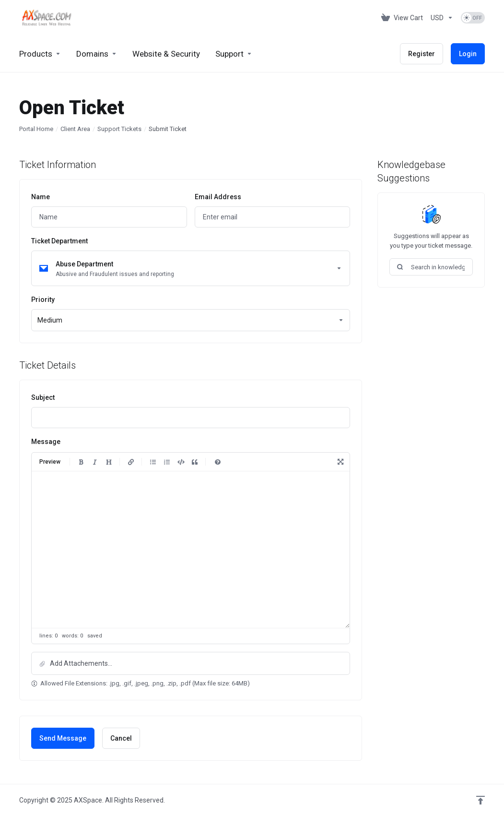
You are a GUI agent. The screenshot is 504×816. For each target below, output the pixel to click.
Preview (50, 462)
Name (41, 197)
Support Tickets (119, 129)
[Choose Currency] (442, 18)
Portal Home (36, 129)
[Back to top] (481, 800)
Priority (43, 300)
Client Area (75, 129)
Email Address (218, 197)
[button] (191, 663)
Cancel (121, 738)
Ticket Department (59, 241)
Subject (43, 397)
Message (46, 442)
